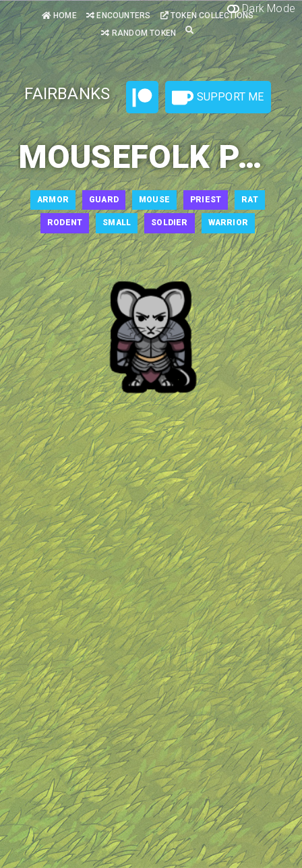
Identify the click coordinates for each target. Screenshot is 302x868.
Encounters (118, 16)
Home (59, 16)
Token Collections (207, 16)
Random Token (139, 33)
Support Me (218, 98)
